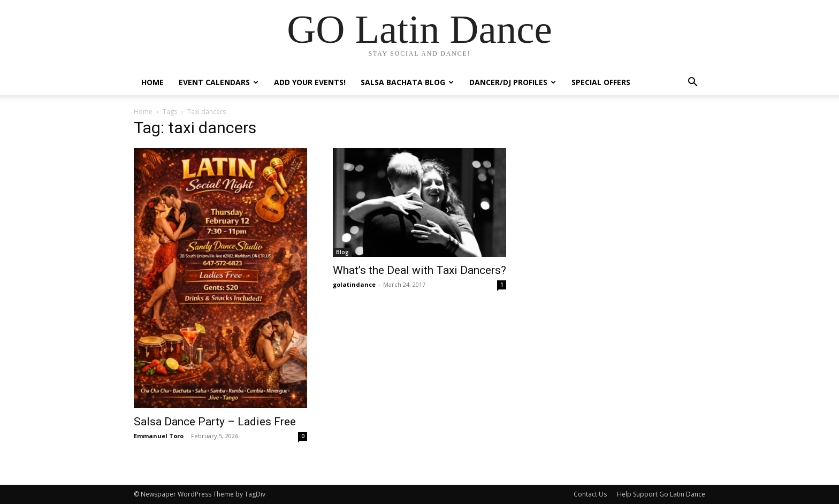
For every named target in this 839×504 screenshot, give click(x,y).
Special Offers (601, 82)
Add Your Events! (310, 82)
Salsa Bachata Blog (407, 82)
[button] (692, 83)
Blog (342, 252)
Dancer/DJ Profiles (513, 82)
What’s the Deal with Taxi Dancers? (419, 270)
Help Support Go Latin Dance (661, 494)
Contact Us (590, 494)
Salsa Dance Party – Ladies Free (215, 422)
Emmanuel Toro (159, 436)
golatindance (354, 284)
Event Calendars (219, 82)
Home (152, 82)
